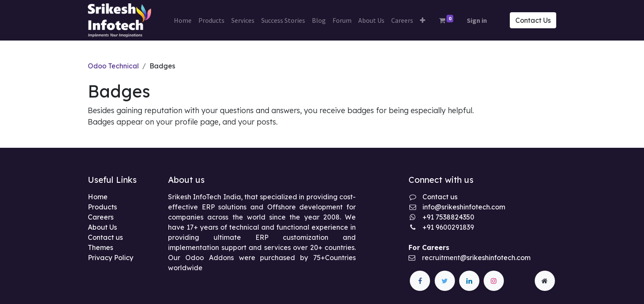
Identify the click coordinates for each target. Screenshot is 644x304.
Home (98, 197)
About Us (102, 227)
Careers (101, 217)
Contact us (105, 237)
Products (102, 207)
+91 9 (431, 227)
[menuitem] (183, 20)
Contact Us (533, 20)
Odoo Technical (113, 66)
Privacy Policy (111, 258)
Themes (100, 247)
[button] (423, 20)
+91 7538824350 (448, 217)
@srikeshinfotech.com (495, 258)
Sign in (477, 20)
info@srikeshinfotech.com (464, 207)
